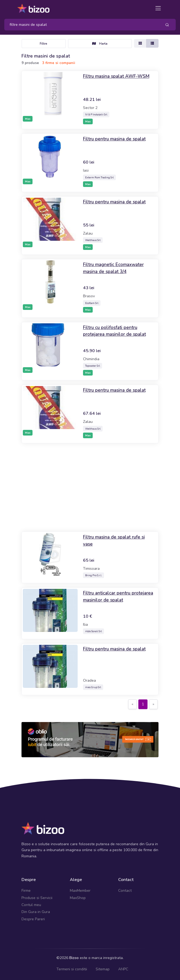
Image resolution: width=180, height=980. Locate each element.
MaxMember (80, 891)
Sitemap (103, 969)
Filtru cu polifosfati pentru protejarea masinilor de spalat (116, 331)
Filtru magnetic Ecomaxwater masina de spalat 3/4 (114, 268)
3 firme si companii (59, 63)
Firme (26, 891)
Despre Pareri (33, 919)
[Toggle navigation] (158, 8)
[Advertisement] (90, 487)
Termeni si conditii (72, 969)
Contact (125, 891)
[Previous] (132, 704)
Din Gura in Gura (36, 912)
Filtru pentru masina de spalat (116, 139)
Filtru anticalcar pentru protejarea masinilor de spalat (116, 596)
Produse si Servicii (37, 898)
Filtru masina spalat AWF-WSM (117, 76)
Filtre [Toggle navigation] (44, 44)
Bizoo (74, 958)
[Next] (153, 704)
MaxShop (78, 898)
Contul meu (31, 905)
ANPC (123, 969)
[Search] (81, 25)
